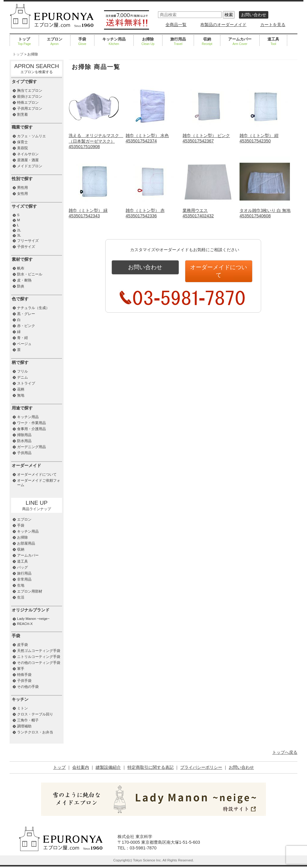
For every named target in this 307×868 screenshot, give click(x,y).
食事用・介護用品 (31, 429)
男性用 (22, 188)
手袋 (82, 42)
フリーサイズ (28, 241)
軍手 (21, 669)
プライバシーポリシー (201, 767)
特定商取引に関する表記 (151, 767)
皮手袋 (22, 645)
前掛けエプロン (30, 97)
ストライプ (26, 383)
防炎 (21, 286)
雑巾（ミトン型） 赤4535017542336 (151, 211)
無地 (21, 395)
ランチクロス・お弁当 (35, 732)
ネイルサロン (28, 154)
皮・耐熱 (24, 280)
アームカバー (240, 42)
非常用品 (24, 579)
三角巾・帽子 (28, 720)
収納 (207, 42)
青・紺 (22, 338)
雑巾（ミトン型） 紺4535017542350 (265, 136)
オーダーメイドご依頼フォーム (39, 483)
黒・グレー (26, 314)
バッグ (22, 567)
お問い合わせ (254, 15)
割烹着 (22, 114)
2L (19, 230)
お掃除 (148, 42)
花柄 (21, 389)
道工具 (273, 42)
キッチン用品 (114, 42)
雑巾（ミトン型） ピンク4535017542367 (208, 136)
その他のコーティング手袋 (39, 663)
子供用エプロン (30, 108)
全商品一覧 (176, 25)
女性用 (22, 194)
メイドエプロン (30, 166)
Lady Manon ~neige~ (33, 619)
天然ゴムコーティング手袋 (39, 651)
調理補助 (24, 726)
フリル (22, 371)
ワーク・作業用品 (31, 423)
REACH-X (25, 624)
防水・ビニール (30, 274)
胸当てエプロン (30, 91)
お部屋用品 (26, 543)
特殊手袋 (24, 675)
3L (19, 235)
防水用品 (24, 441)
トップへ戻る (285, 752)
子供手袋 (24, 681)
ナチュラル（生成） (33, 308)
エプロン (55, 42)
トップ (24, 42)
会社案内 (81, 767)
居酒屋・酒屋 (28, 160)
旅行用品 (178, 42)
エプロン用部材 (30, 591)
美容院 (22, 148)
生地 (21, 585)
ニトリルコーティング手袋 (39, 657)
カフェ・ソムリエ (31, 136)
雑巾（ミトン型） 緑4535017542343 (94, 211)
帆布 (21, 268)
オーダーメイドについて (219, 267)
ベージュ (24, 344)
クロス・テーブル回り (35, 714)
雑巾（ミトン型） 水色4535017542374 (151, 136)
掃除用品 (24, 435)
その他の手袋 (28, 687)
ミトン (22, 708)
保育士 (22, 142)
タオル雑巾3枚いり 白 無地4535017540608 (265, 211)
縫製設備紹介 (108, 767)
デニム (22, 377)
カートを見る (273, 25)
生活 (21, 597)
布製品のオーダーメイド (223, 25)
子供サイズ (26, 247)
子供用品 (24, 453)
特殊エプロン (28, 103)
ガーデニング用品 (31, 447)
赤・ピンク (26, 326)
